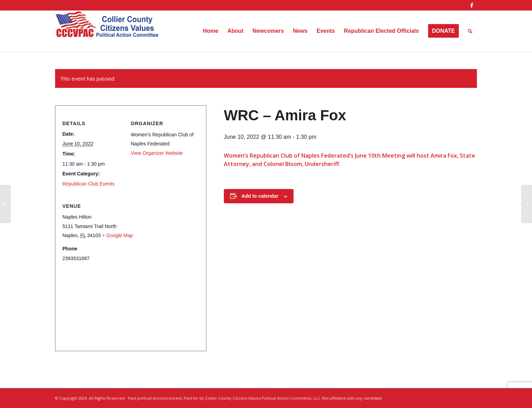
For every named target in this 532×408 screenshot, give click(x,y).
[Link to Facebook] (472, 5)
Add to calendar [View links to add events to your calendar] (260, 196)
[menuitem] (211, 31)
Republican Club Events (88, 184)
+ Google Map (117, 235)
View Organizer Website (157, 153)
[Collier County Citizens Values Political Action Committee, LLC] (107, 31)
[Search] (470, 31)
